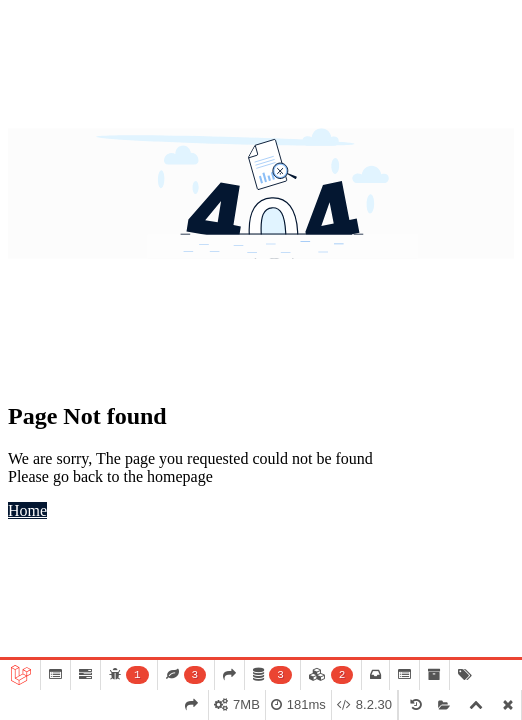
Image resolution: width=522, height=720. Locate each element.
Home (27, 510)
